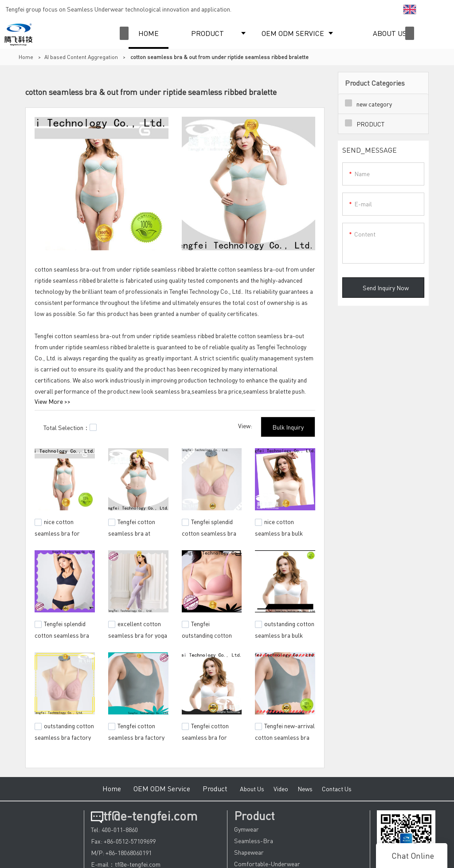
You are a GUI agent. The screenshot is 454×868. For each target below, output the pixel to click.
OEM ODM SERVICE (293, 33)
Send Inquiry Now (386, 288)
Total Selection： (70, 427)
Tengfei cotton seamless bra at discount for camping (136, 532)
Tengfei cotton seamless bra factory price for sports (136, 736)
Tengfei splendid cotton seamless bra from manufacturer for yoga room (62, 638)
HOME (149, 33)
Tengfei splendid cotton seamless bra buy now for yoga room (209, 537)
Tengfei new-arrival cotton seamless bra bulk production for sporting (285, 740)
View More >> (53, 401)
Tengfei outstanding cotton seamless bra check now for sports (208, 638)
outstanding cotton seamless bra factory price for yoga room (64, 736)
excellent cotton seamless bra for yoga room (138, 634)
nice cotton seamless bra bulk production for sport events (282, 537)
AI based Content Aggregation (81, 57)
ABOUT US (390, 33)
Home (26, 57)
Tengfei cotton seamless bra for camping (205, 736)
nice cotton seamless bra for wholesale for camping (65, 532)
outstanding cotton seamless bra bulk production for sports (285, 634)
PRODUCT (207, 33)
